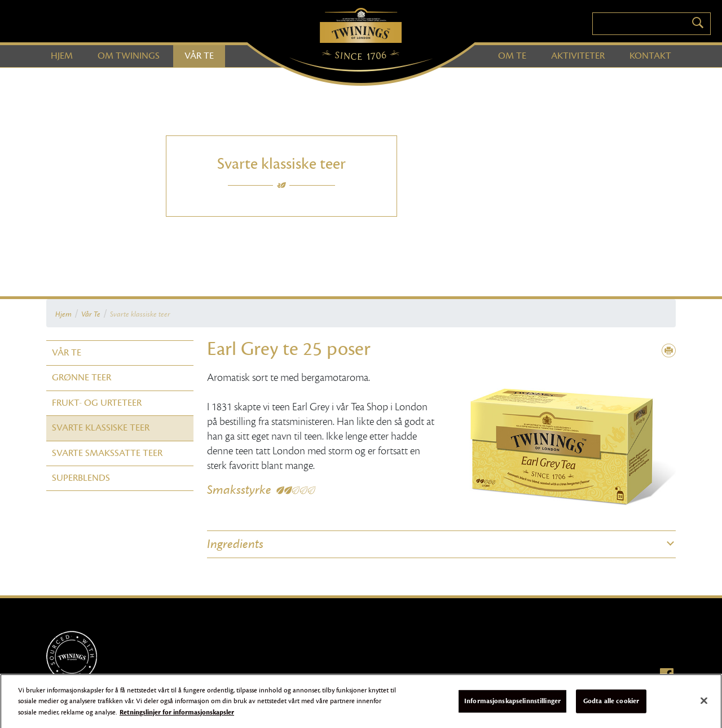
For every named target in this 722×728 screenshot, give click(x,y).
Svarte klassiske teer (140, 314)
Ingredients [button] (235, 544)
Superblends (81, 478)
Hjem (63, 314)
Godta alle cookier (611, 704)
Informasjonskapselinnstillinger (512, 704)
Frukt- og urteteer (97, 403)
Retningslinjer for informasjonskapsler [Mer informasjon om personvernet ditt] (177, 715)
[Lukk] (704, 704)
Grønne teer (82, 378)
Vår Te (91, 314)
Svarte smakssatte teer (107, 453)
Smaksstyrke (239, 490)
